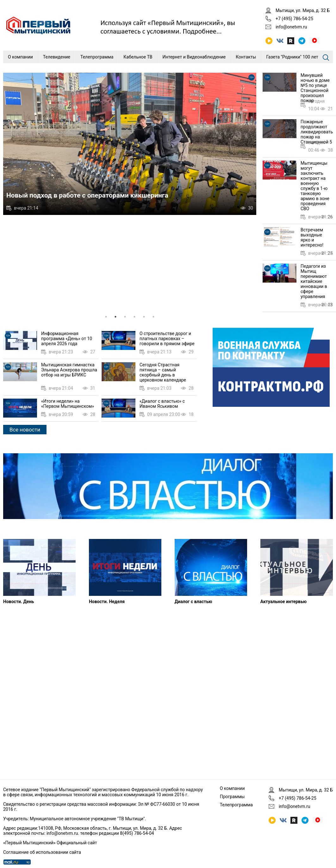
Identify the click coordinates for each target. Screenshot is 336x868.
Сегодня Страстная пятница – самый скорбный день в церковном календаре (163, 372)
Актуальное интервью (283, 602)
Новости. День (19, 602)
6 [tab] (153, 317)
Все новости (25, 430)
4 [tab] (134, 317)
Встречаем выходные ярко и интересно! (312, 237)
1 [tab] (106, 317)
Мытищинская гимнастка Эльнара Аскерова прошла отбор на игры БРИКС (69, 370)
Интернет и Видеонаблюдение (194, 57)
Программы (232, 797)
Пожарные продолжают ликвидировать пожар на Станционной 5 (317, 132)
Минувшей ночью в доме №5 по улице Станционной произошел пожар (315, 88)
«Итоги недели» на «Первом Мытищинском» (68, 404)
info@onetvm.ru (291, 27)
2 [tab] (115, 317)
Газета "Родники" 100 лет (292, 57)
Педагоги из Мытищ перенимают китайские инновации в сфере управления (314, 281)
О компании (20, 57)
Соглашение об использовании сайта (42, 852)
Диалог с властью (193, 602)
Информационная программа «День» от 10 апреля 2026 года (67, 339)
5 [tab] (144, 317)
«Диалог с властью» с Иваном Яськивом (162, 404)
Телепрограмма (97, 57)
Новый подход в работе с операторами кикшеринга (87, 195)
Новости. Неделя (107, 602)
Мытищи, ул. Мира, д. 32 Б (303, 10)
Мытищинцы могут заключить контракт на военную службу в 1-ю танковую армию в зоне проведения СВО (315, 186)
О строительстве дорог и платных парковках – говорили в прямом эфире (167, 339)
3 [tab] (125, 317)
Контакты (246, 57)
